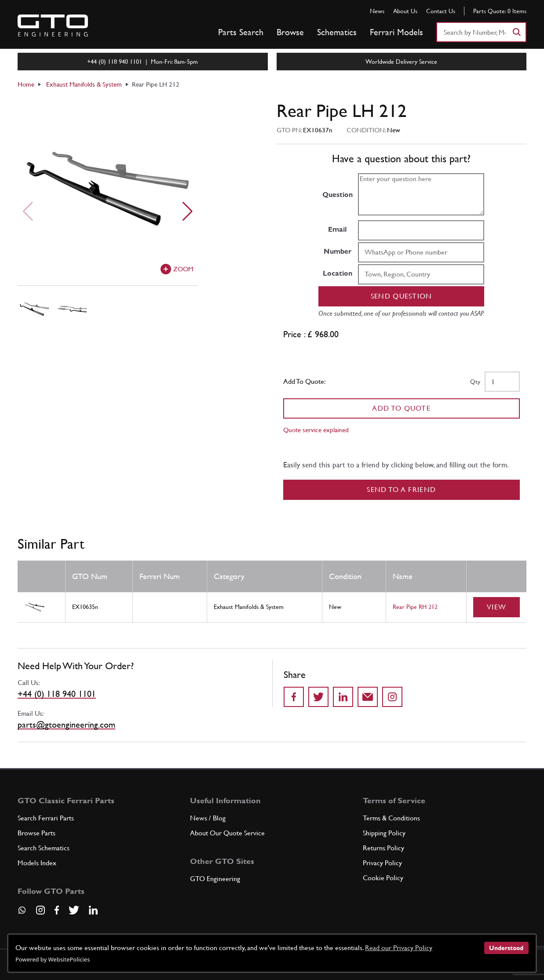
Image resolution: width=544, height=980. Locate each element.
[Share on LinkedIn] (343, 697)
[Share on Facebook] (294, 697)
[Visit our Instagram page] (40, 910)
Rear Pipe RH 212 (415, 607)
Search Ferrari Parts (46, 818)
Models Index (37, 863)
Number (338, 251)
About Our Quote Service (227, 833)
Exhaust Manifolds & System (84, 84)
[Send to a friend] (368, 697)
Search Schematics (44, 848)
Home (26, 84)
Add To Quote (401, 408)
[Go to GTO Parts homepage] (53, 26)
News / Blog (208, 818)
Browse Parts (37, 833)
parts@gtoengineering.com (66, 725)
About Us (405, 11)
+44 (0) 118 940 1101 (57, 694)
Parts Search (241, 32)
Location (338, 273)
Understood (506, 948)
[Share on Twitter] (318, 697)
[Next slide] (188, 211)
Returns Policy (383, 848)
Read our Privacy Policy (399, 948)
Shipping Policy (384, 833)
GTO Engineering (215, 879)
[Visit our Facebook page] (57, 910)
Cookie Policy (383, 878)
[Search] (516, 32)
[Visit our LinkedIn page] (93, 910)
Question (338, 195)
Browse (290, 32)
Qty (475, 382)
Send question (402, 296)
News (377, 11)
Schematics (337, 32)
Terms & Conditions (391, 818)
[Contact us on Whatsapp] (22, 913)
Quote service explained (316, 430)
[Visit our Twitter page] (74, 910)
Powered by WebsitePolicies (53, 959)
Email (337, 229)
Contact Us (441, 11)
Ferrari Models (396, 32)
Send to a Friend (401, 490)
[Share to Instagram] (392, 697)
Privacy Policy (382, 863)
